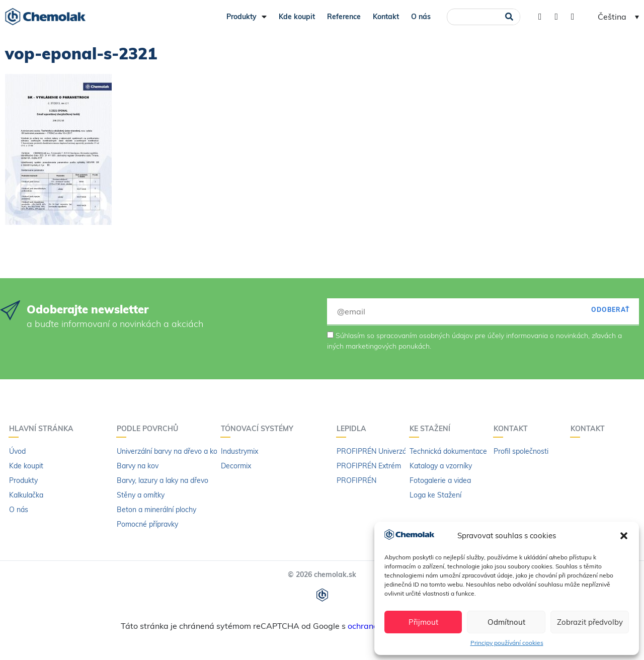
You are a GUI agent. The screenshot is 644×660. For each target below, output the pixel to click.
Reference (344, 17)
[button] (624, 536)
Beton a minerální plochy (156, 510)
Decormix (236, 466)
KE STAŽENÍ (432, 429)
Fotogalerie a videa (440, 480)
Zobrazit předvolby (590, 622)
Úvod (17, 451)
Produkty (247, 17)
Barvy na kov (138, 466)
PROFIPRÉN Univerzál (372, 451)
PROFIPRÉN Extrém (369, 466)
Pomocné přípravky (147, 524)
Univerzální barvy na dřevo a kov (169, 451)
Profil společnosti (521, 451)
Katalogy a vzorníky (441, 466)
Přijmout (423, 622)
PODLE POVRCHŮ (150, 429)
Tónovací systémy (260, 429)
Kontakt (386, 17)
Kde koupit (297, 17)
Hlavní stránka (44, 429)
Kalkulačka (26, 495)
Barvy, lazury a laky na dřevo (163, 480)
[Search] (509, 17)
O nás (421, 17)
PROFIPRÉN (356, 480)
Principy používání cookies (507, 643)
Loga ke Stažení (435, 495)
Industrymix (239, 451)
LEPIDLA (354, 429)
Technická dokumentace (448, 451)
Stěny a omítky (141, 495)
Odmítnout (506, 622)
